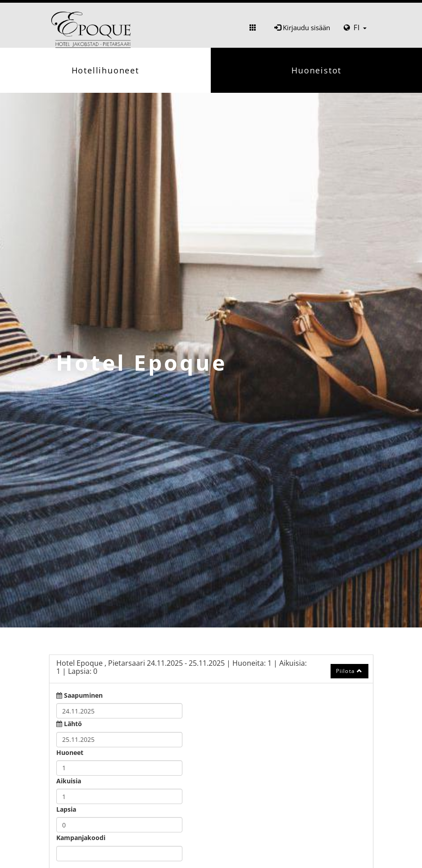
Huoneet (70, 752)
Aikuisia (69, 781)
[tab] (211, 669)
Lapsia (66, 809)
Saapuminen (83, 695)
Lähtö (73, 724)
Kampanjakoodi (81, 838)
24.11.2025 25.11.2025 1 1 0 (182, 667)
